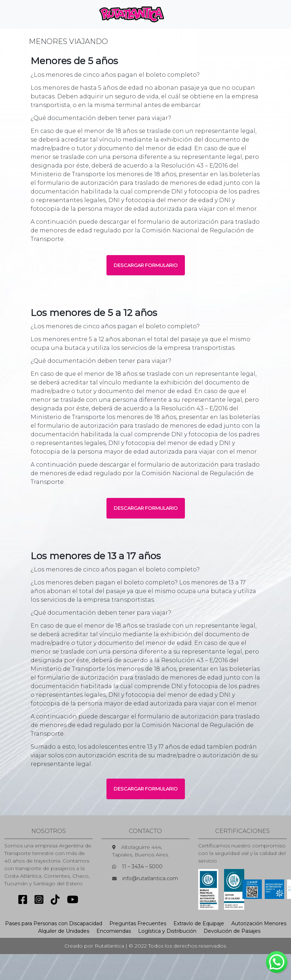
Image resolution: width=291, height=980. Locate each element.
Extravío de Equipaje (199, 923)
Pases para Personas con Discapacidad (54, 923)
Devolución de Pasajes (232, 931)
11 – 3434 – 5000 (142, 867)
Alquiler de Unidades (64, 931)
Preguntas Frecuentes (138, 923)
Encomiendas (114, 931)
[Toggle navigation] (182, 14)
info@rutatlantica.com (150, 878)
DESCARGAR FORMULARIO (146, 265)
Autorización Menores (259, 923)
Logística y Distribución (167, 931)
